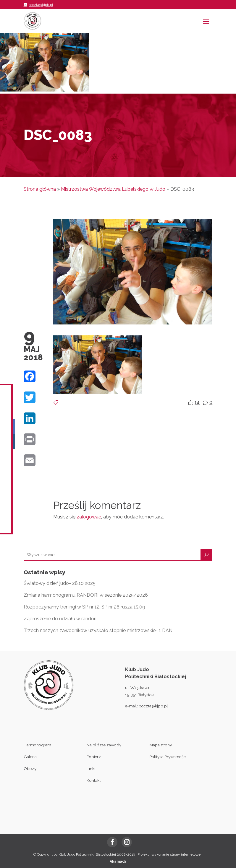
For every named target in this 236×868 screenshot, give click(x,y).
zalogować (89, 517)
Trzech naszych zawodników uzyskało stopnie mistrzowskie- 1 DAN (98, 630)
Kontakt (94, 780)
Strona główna (40, 189)
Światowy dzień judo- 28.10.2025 (60, 583)
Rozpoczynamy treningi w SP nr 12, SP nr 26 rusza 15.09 (84, 607)
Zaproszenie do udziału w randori (60, 619)
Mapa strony (161, 745)
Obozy (30, 769)
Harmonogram (37, 745)
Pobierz (94, 757)
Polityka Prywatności (168, 757)
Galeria (30, 757)
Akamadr (118, 862)
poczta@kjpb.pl (153, 706)
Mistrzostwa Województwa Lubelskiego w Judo (113, 189)
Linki (91, 769)
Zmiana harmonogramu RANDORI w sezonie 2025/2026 (86, 595)
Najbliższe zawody (104, 745)
